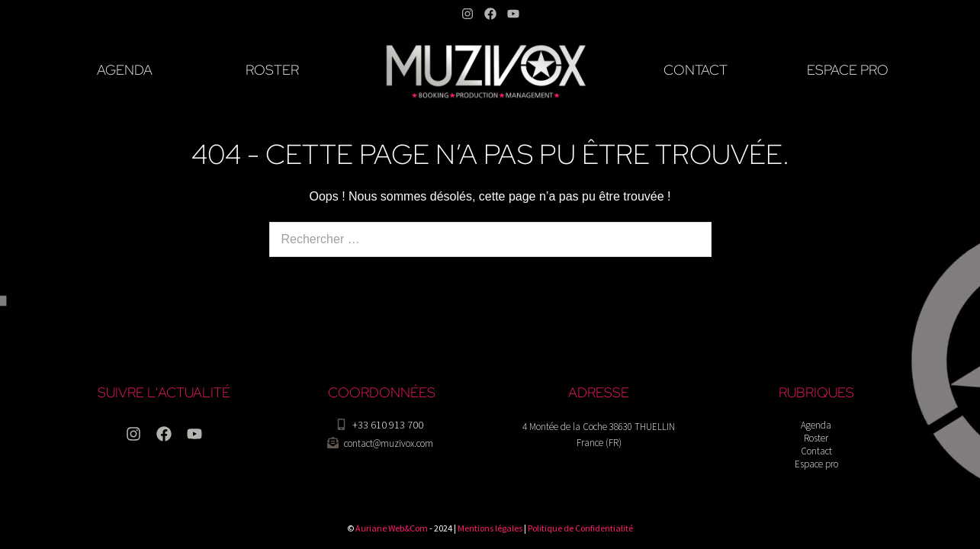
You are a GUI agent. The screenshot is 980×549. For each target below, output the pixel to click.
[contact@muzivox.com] (333, 443)
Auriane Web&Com (392, 528)
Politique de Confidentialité (580, 528)
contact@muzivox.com (389, 443)
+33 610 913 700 (388, 425)
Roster (816, 438)
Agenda (816, 425)
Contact (816, 451)
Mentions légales (490, 528)
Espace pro (816, 464)
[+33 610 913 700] (341, 424)
